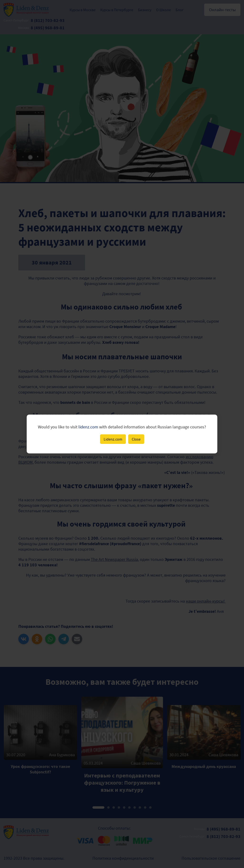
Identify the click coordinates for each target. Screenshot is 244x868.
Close (136, 439)
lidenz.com (88, 427)
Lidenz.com (113, 439)
